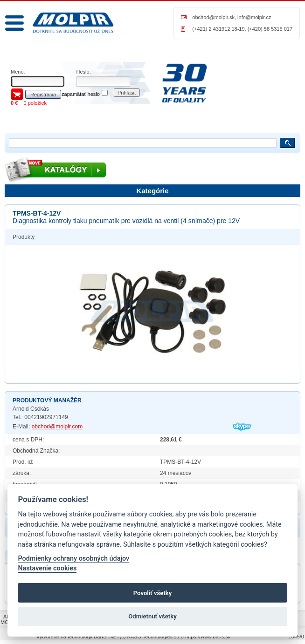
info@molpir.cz (254, 17)
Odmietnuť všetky (152, 616)
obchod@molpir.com (57, 427)
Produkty (24, 237)
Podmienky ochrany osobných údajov (73, 559)
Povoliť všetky (152, 593)
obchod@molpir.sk (213, 17)
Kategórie (152, 191)
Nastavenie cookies (47, 568)
